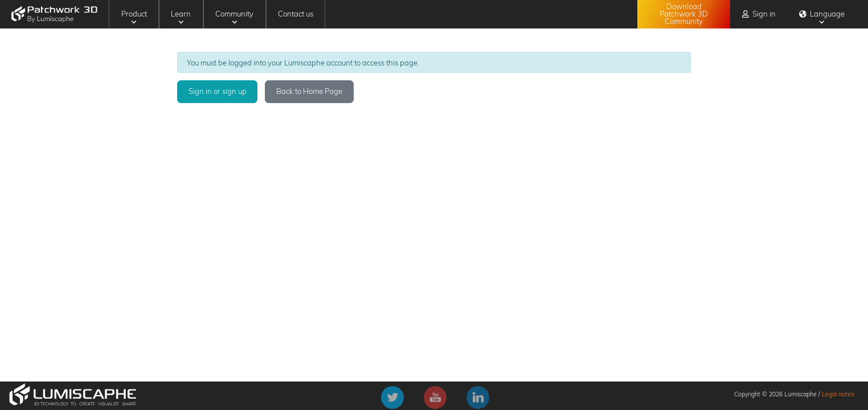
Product (134, 17)
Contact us (296, 14)
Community (235, 17)
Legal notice (838, 394)
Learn (181, 17)
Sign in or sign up (218, 91)
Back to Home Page (309, 91)
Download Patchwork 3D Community (684, 14)
